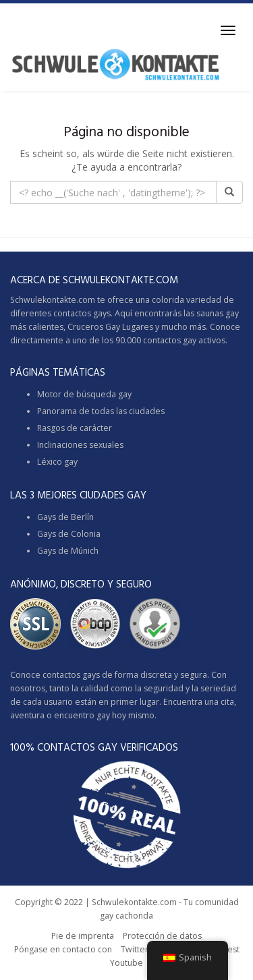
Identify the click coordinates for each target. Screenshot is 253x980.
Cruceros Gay (94, 327)
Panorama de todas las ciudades (101, 411)
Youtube (126, 963)
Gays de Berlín (65, 517)
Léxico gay (57, 462)
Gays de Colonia (69, 534)
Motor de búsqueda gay (84, 394)
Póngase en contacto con (63, 949)
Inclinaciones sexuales (80, 445)
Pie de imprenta (83, 936)
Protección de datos (162, 936)
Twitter (135, 949)
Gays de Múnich (68, 551)
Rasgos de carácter (75, 428)
